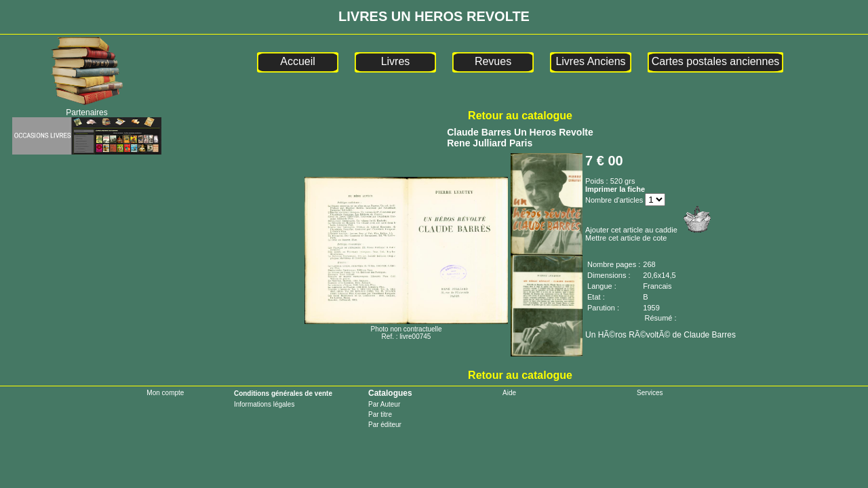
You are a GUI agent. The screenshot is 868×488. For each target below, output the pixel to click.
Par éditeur (385, 425)
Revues (493, 61)
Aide (509, 393)
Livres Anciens (590, 61)
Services (650, 393)
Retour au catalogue (520, 116)
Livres (396, 61)
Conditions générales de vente (283, 393)
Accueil (298, 61)
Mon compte (165, 393)
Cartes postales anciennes (716, 61)
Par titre (380, 414)
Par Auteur (384, 404)
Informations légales (264, 404)
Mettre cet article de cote (626, 238)
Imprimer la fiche (615, 189)
